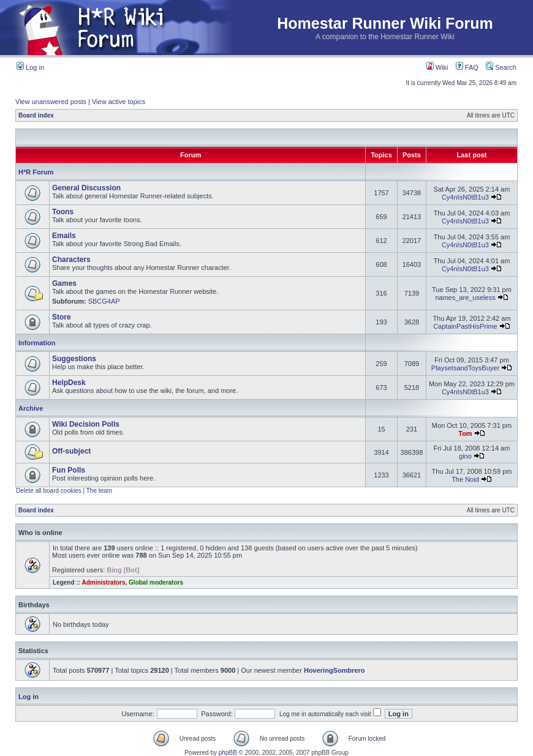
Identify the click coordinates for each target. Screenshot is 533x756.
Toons (63, 212)
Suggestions (74, 359)
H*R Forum (36, 172)
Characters (71, 260)
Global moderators (156, 582)
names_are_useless (465, 298)
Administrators (103, 582)
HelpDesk (69, 383)
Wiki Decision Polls (86, 424)
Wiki (437, 67)
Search (501, 67)
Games (64, 283)
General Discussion (86, 188)
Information (37, 343)
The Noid (465, 479)
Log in (30, 67)
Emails (64, 236)
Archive (31, 408)
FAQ (467, 67)
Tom (465, 433)
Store (62, 317)
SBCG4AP (104, 301)
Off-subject (71, 451)
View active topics (119, 102)
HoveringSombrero (335, 670)
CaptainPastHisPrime (465, 326)
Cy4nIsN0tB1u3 (465, 197)
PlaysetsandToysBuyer (465, 368)
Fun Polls (69, 470)
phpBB (228, 753)
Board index (36, 115)
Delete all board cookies (49, 491)
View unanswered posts (51, 102)
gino (465, 456)
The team (99, 491)
